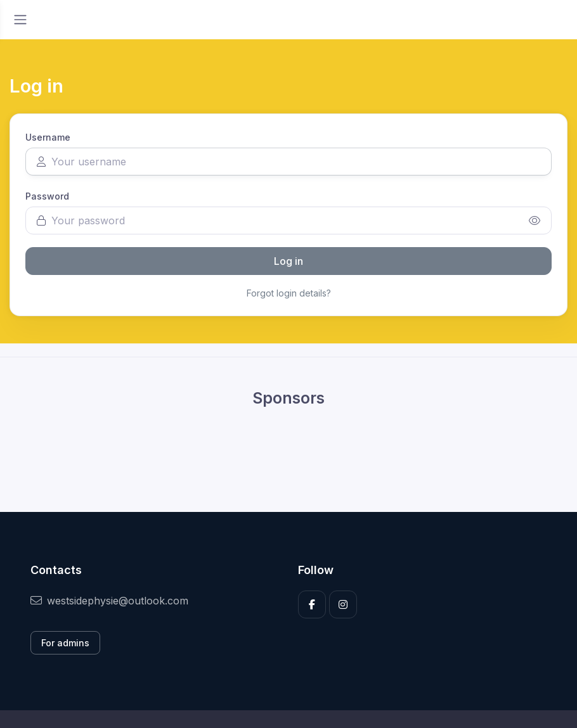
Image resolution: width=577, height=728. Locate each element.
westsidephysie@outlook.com (109, 601)
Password (47, 196)
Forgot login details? (289, 293)
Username (48, 137)
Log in (288, 261)
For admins (65, 643)
